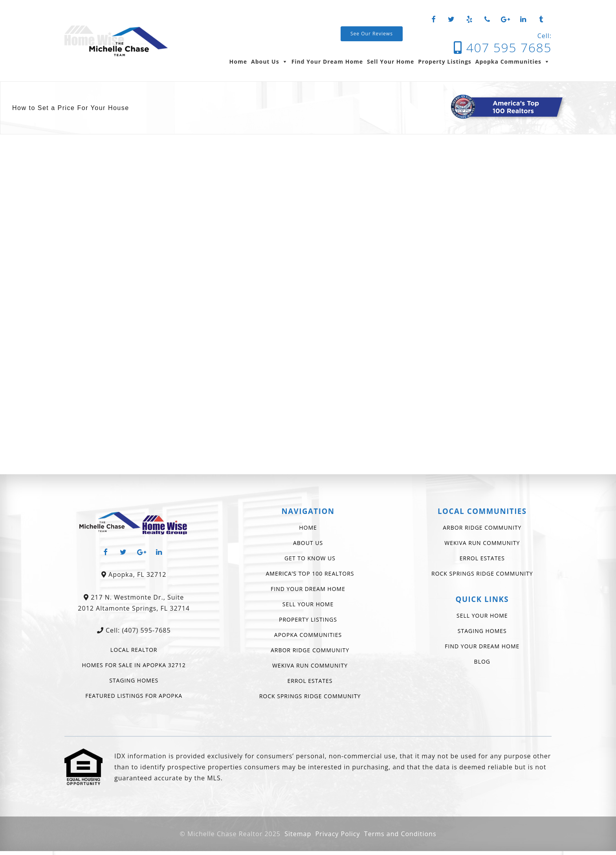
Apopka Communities (508, 61)
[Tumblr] (541, 20)
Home (238, 61)
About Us (265, 61)
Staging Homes (134, 680)
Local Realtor (134, 650)
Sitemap (298, 834)
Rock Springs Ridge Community (310, 696)
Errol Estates (310, 681)
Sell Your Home (390, 61)
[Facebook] (434, 20)
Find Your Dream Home (327, 61)
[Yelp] (469, 20)
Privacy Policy (338, 834)
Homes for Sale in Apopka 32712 (134, 665)
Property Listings (445, 61)
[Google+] (505, 20)
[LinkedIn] (523, 20)
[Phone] (488, 20)
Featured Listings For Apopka (134, 696)
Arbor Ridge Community (310, 650)
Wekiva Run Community (310, 665)
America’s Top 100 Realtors (310, 573)
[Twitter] (451, 20)
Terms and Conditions (400, 834)
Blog (482, 661)
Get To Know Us (310, 558)
